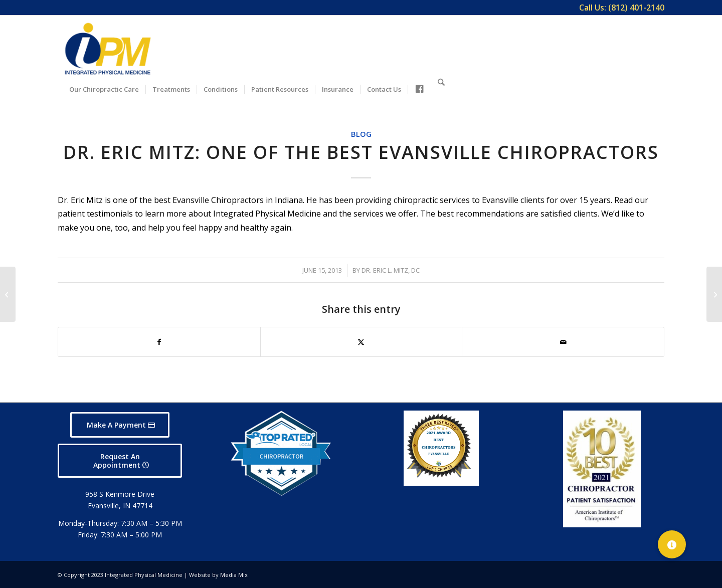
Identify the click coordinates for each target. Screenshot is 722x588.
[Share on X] (362, 342)
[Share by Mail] (563, 342)
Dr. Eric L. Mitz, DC (391, 270)
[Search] (441, 87)
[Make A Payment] (120, 425)
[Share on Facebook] (159, 342)
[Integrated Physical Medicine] (108, 49)
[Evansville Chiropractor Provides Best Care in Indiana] (8, 294)
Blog (361, 134)
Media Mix (234, 575)
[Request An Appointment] (120, 461)
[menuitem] (619, 8)
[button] (672, 544)
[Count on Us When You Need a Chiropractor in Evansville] (714, 294)
